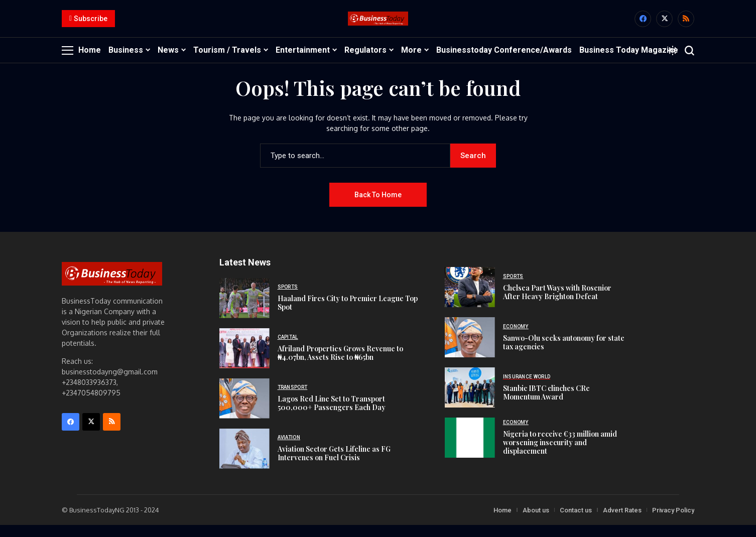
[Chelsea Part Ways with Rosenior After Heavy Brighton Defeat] (470, 299)
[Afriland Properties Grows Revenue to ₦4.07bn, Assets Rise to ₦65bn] (244, 360)
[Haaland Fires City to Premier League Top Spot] (244, 310)
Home (502, 522)
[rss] (686, 25)
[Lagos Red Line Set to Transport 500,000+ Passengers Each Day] (244, 410)
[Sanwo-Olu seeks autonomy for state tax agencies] (470, 349)
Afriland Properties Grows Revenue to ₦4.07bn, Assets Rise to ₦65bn (340, 365)
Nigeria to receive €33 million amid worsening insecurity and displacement (560, 454)
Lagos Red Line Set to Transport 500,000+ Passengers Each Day (332, 415)
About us (536, 522)
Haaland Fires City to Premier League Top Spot (348, 315)
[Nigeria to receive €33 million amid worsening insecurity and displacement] (470, 450)
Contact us (576, 522)
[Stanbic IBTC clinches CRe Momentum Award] (470, 399)
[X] (664, 25)
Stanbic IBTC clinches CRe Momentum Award (546, 404)
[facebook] (643, 25)
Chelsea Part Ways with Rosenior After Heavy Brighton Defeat (557, 304)
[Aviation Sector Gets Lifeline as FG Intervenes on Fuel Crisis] (244, 460)
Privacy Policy (673, 522)
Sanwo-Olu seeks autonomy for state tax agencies (564, 354)
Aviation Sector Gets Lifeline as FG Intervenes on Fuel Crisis (334, 465)
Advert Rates (622, 522)
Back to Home (378, 206)
